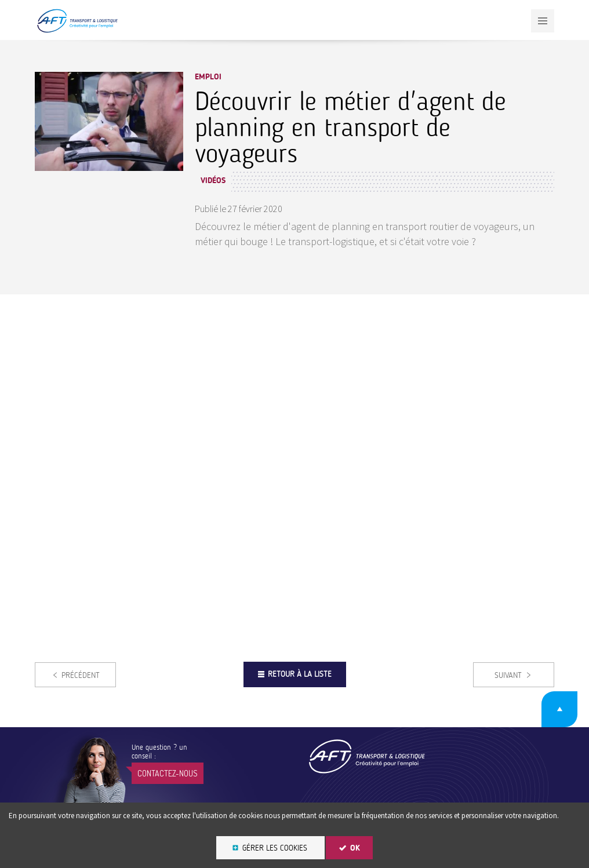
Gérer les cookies (275, 848)
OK (355, 848)
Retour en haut (559, 709)
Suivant (508, 675)
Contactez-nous (168, 773)
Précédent (81, 675)
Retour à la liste (300, 674)
